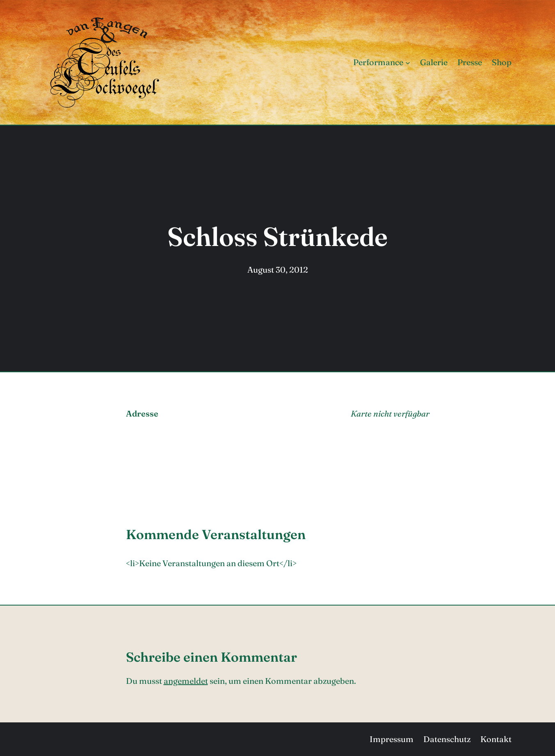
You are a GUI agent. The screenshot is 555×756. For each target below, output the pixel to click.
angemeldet (186, 681)
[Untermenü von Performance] (408, 62)
